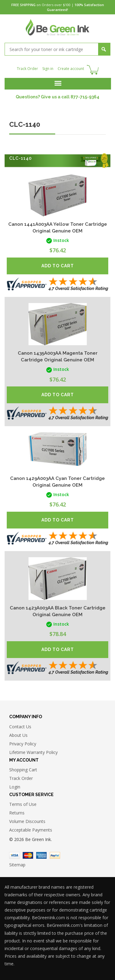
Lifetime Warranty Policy (33, 752)
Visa (14, 855)
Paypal (55, 855)
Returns (17, 813)
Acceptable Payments (31, 830)
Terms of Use (23, 804)
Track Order (27, 69)
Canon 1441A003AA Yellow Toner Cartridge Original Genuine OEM (58, 228)
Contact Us (20, 727)
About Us (18, 735)
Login (15, 787)
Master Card (28, 855)
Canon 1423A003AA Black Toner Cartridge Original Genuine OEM (58, 611)
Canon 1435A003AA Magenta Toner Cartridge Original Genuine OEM (58, 357)
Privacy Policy (23, 744)
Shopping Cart (23, 770)
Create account (71, 69)
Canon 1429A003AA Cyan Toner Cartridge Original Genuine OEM (57, 482)
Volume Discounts (27, 821)
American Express (41, 855)
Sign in (48, 69)
